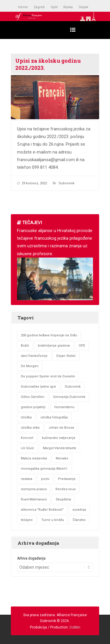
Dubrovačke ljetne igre (38, 387)
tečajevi (27, 520)
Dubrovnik (67, 183)
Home (23, 7)
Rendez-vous (66, 489)
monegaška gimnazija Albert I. (44, 469)
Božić (25, 346)
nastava (27, 479)
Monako (62, 458)
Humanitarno (64, 407)
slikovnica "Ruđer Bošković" (42, 510)
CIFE (82, 346)
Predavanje (67, 479)
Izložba (26, 417)
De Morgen (30, 366)
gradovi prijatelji (33, 407)
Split (54, 7)
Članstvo (79, 520)
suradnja (79, 510)
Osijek (83, 7)
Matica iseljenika (34, 458)
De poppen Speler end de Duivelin (48, 376)
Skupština (63, 499)
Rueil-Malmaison (34, 499)
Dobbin (75, 627)
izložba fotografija (54, 417)
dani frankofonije (34, 356)
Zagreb (39, 7)
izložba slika (30, 428)
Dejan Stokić (66, 356)
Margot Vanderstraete (60, 448)
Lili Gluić (27, 448)
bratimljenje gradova (54, 346)
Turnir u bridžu (53, 520)
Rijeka (68, 7)
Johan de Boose (61, 428)
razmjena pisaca (34, 489)
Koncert (27, 438)
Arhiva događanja (31, 558)
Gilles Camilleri (33, 397)
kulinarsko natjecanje (59, 438)
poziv (45, 479)
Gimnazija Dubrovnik (69, 397)
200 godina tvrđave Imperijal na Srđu (49, 335)
